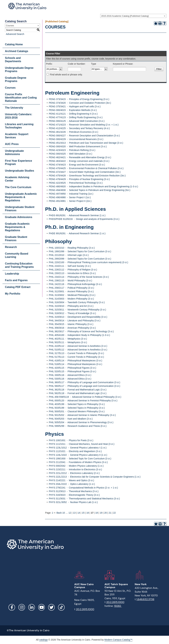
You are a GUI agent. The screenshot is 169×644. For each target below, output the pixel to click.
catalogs (43, 640)
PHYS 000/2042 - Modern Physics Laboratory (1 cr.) (76, 466)
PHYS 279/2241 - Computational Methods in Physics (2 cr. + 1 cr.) (83, 488)
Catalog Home (14, 44)
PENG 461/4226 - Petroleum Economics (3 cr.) (73, 132)
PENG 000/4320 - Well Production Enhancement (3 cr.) (78, 146)
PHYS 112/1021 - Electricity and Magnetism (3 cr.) (75, 451)
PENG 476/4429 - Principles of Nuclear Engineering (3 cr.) (79, 179)
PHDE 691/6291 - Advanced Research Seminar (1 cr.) (77, 233)
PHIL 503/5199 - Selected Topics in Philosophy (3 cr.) (77, 408)
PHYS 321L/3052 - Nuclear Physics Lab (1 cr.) (73, 502)
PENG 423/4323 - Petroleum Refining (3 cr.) (72, 150)
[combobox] (133, 16)
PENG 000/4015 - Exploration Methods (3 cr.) (73, 110)
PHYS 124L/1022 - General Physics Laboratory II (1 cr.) (78, 455)
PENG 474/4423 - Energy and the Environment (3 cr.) (77, 165)
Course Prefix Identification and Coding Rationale (21, 98)
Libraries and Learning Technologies (19, 126)
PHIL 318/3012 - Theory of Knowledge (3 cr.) (72, 313)
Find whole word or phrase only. (66, 75)
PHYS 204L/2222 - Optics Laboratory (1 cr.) (72, 484)
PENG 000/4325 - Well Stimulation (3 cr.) (70, 154)
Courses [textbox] (10, 26)
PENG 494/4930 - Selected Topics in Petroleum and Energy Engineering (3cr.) (89, 190)
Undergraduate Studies (20, 171)
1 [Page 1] (52, 513)
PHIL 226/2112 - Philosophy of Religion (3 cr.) (73, 270)
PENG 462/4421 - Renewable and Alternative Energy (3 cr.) (80, 157)
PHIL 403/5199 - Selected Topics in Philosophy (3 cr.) (77, 404)
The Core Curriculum (18, 187)
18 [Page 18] (97, 513)
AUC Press (12, 144)
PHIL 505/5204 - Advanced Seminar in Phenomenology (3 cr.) (81, 422)
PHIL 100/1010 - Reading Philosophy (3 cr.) (72, 248)
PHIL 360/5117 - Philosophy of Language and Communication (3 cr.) (84, 382)
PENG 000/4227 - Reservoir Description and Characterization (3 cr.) (84, 136)
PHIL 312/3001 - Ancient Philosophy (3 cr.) (71, 291)
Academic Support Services (17, 136)
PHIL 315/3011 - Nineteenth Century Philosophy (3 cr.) (77, 310)
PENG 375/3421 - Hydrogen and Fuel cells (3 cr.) (75, 106)
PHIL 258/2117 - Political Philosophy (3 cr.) (71, 288)
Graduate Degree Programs (16, 79)
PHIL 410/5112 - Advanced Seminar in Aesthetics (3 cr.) (78, 346)
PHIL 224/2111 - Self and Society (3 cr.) (70, 266)
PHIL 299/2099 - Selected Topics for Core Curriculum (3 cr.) (80, 259)
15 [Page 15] (83, 513)
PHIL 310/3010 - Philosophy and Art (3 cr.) (71, 306)
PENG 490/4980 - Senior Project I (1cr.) (70, 197)
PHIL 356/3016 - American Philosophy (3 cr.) (72, 328)
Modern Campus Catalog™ (118, 640)
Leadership (12, 274)
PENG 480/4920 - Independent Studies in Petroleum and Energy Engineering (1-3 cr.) (93, 186)
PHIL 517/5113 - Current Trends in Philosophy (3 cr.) (76, 357)
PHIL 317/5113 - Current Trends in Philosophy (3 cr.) (76, 353)
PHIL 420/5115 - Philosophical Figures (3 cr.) (72, 368)
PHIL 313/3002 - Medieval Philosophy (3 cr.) (72, 295)
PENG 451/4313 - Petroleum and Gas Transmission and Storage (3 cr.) (86, 143)
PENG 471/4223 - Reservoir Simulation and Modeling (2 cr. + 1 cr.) (84, 125)
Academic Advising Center (17, 179)
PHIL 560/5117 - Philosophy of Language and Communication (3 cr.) (84, 386)
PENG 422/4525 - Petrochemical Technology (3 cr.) (76, 183)
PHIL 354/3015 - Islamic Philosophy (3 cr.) (71, 324)
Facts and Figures (16, 280)
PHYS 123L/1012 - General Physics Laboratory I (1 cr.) (78, 448)
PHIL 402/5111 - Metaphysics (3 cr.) (68, 339)
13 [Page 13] (74, 513)
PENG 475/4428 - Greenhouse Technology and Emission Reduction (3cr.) (87, 176)
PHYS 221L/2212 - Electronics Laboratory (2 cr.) (74, 473)
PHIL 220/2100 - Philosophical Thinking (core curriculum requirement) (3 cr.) (88, 262)
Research (11, 247)
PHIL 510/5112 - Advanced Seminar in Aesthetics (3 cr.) (78, 350)
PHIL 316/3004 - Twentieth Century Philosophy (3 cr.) (77, 302)
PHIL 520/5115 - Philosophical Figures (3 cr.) (72, 371)
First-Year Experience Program (19, 162)
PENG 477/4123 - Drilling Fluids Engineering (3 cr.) (76, 117)
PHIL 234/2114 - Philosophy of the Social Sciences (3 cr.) (79, 277)
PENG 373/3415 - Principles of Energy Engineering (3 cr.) (79, 99)
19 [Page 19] (101, 513)
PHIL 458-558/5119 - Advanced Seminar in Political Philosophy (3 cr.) (85, 397)
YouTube (42, 607)
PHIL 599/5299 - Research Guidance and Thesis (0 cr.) (78, 426)
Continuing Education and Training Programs (19, 265)
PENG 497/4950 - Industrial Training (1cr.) (71, 194)
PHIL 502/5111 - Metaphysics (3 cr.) (68, 342)
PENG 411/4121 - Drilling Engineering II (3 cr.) (73, 114)
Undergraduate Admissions (14, 152)
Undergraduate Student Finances (20, 209)
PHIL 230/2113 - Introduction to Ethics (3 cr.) (72, 273)
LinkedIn (32, 607)
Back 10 (61, 513)
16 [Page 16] (88, 513)
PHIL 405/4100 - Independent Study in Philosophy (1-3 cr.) (79, 335)
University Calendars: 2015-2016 (19, 116)
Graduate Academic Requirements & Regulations (17, 227)
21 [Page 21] (110, 513)
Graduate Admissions (19, 217)
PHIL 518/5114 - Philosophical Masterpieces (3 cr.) (75, 364)
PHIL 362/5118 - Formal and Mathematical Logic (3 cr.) (78, 390)
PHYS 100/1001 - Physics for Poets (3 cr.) (71, 440)
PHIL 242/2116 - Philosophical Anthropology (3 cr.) (75, 284)
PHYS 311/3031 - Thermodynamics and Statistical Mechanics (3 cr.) (84, 499)
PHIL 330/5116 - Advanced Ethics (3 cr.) (70, 375)
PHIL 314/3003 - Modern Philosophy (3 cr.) (71, 299)
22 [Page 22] (114, 513)
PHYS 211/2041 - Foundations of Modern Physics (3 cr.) (78, 462)
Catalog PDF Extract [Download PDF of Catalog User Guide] (18, 287)
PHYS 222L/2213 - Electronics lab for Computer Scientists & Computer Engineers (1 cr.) (95, 477)
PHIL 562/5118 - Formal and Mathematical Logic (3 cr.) (78, 393)
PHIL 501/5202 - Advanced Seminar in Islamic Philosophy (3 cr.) (82, 415)
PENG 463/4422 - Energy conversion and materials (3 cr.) (79, 161)
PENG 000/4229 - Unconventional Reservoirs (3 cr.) (76, 139)
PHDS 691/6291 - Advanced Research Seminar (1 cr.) (77, 215)
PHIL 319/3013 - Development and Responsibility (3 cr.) (78, 317)
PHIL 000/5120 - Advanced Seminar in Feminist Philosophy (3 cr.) (83, 401)
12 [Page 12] (70, 513)
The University (14, 108)
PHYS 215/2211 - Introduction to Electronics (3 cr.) (75, 469)
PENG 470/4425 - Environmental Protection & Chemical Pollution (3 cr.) (86, 168)
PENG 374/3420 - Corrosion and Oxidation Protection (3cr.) (80, 103)
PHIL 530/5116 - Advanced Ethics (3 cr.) (70, 379)
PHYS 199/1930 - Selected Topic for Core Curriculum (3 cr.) (80, 459)
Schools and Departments (13, 60)
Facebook (12, 607)
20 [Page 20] (106, 513)
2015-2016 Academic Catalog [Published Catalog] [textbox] (125, 16)
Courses (10, 88)
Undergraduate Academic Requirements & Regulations (21, 197)
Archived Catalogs (17, 51)
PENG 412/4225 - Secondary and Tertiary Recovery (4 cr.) (79, 128)
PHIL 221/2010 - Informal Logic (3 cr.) (69, 255)
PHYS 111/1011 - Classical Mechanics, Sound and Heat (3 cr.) (82, 444)
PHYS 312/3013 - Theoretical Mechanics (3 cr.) (74, 491)
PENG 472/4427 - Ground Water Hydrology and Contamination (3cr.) (85, 172)
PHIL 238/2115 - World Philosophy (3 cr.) (70, 281)
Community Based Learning (17, 255)
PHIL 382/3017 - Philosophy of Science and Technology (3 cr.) (81, 331)
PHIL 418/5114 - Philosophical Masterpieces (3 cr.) (75, 361)
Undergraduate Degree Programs (19, 70)
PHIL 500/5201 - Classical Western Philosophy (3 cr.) (77, 411)
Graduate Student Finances (16, 239)
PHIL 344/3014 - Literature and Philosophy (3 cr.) (75, 321)
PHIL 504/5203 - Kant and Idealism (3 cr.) (71, 419)
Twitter (51, 607)
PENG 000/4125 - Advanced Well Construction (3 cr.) (77, 121)
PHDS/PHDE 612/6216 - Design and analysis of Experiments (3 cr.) (84, 219)
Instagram (22, 607)
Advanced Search (14, 34)
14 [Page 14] (79, 513)
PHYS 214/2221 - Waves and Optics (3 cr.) (71, 480)
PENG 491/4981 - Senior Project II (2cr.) (70, 201)
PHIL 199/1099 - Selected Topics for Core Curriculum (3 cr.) (80, 251)
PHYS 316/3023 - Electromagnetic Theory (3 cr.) (74, 495)
